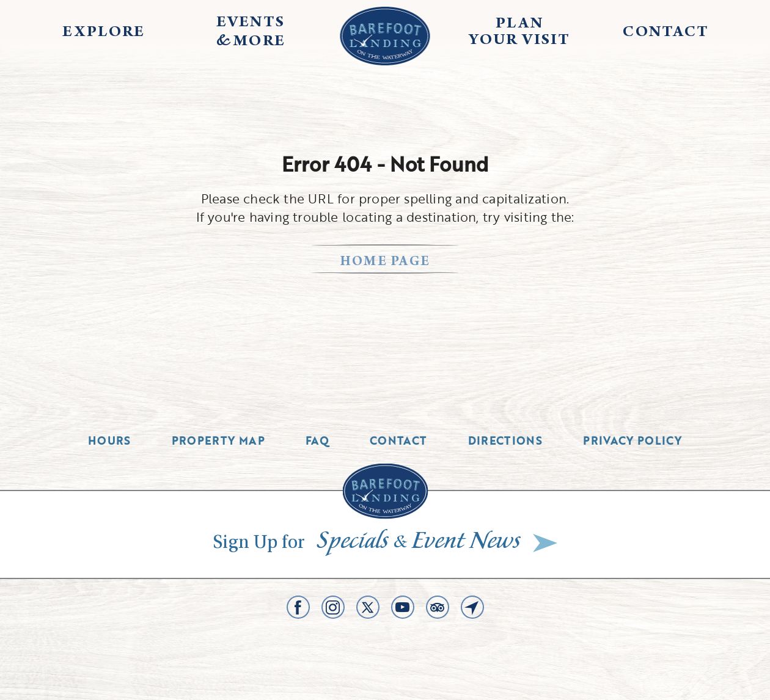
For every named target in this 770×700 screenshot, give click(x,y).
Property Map (218, 441)
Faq (317, 441)
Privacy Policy (632, 441)
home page (385, 262)
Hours (109, 441)
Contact (398, 441)
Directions (505, 441)
